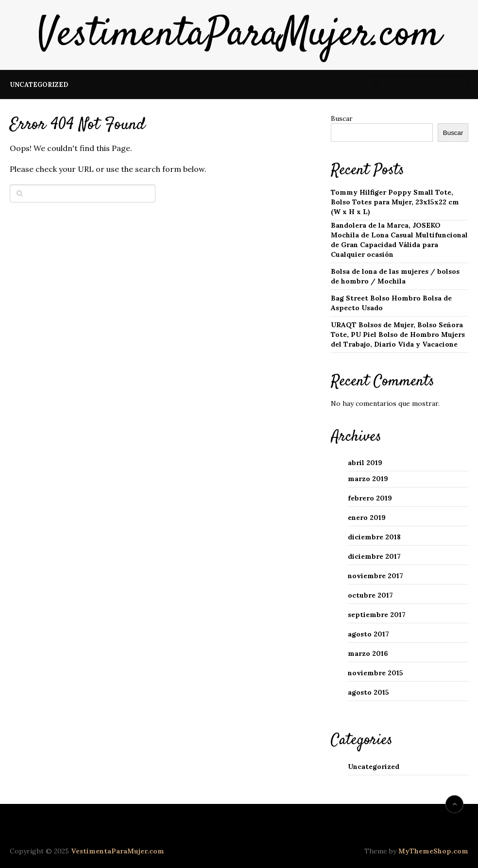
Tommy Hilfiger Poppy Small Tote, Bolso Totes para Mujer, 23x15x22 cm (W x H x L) (395, 202)
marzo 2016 (368, 653)
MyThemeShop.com (433, 851)
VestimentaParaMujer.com (239, 35)
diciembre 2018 (374, 537)
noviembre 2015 (376, 673)
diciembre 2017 (374, 556)
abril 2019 (365, 463)
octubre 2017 (370, 595)
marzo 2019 (368, 479)
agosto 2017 (368, 634)
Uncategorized (39, 85)
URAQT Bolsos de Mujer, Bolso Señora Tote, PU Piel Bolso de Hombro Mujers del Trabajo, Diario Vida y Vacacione (398, 334)
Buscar (342, 118)
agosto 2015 (368, 692)
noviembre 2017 (376, 576)
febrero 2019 (370, 498)
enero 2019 (367, 517)
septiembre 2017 (377, 615)
